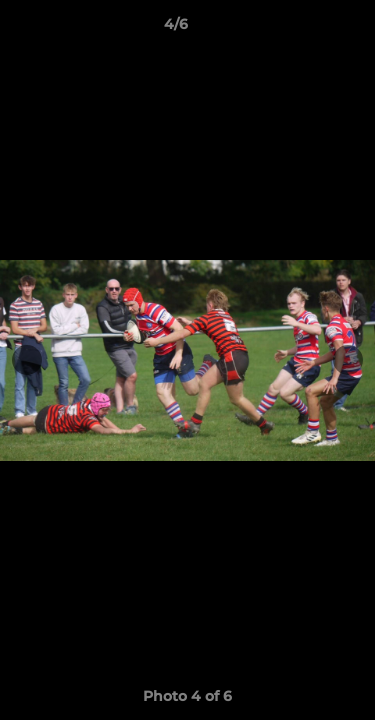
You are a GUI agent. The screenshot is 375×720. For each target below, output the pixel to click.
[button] (303, 29)
